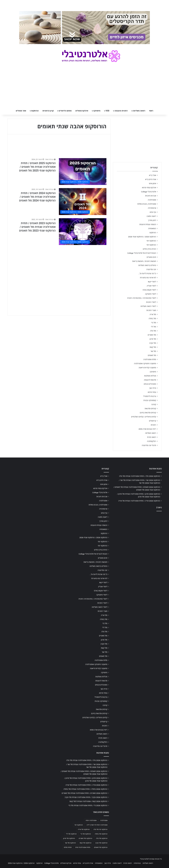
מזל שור (153, 351)
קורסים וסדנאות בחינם (148, 413)
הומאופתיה (152, 228)
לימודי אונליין (152, 286)
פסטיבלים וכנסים (150, 384)
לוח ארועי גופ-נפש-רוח (148, 278)
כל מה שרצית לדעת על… (147, 273)
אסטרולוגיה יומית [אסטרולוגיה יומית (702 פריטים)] (91, 820)
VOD (107, 111)
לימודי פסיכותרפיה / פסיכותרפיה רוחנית (142, 298)
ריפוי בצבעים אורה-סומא (147, 429)
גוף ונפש (153, 212)
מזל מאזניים (152, 335)
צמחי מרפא (152, 392)
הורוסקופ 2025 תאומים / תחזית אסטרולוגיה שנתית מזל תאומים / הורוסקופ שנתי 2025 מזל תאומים (37, 167)
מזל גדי (154, 323)
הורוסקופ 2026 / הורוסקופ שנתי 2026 (142, 237)
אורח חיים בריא (151, 179)
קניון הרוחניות (48, 111)
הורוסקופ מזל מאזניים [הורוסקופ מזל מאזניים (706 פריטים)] (85, 838)
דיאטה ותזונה (151, 216)
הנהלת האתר (49, 159)
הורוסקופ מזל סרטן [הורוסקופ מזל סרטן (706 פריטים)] (69, 838)
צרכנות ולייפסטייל (150, 396)
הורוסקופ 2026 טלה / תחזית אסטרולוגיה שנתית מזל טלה (140, 476)
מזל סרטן (153, 339)
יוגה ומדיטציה (151, 269)
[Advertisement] (59, 267)
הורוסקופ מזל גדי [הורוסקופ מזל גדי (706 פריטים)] (86, 834)
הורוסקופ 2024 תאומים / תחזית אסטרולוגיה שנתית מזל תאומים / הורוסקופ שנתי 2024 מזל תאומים (37, 197)
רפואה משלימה (139, 111)
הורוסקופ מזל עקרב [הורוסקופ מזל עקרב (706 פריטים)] (101, 843)
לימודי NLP (152, 282)
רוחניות (153, 425)
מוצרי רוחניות (151, 310)
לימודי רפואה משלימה (148, 306)
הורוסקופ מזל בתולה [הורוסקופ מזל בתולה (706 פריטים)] (101, 834)
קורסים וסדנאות (150, 409)
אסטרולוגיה (152, 200)
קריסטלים (153, 421)
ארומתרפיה (152, 208)
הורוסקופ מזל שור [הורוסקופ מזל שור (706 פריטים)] (70, 843)
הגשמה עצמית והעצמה (148, 224)
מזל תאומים (152, 355)
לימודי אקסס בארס (149, 290)
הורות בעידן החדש (149, 249)
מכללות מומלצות (150, 376)
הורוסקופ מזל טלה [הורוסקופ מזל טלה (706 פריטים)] (102, 838)
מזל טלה (153, 331)
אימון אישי (152, 183)
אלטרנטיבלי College (149, 192)
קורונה (154, 404)
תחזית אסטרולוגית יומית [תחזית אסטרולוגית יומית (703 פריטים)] (83, 847)
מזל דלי (153, 327)
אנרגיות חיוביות (151, 196)
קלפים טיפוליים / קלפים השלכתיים (144, 417)
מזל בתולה (152, 319)
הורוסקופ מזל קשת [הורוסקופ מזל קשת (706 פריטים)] (86, 843)
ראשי (151, 111)
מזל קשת (153, 347)
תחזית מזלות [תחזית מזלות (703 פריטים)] (68, 847)
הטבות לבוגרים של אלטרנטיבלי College (142, 253)
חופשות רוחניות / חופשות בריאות (144, 261)
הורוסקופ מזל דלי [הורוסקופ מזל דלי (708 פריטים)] (71, 834)
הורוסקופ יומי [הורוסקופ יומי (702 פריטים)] (79, 825)
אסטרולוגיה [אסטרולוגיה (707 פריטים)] (104, 820)
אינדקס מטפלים (82, 111)
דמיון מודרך (152, 220)
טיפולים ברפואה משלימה (147, 265)
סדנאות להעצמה (150, 380)
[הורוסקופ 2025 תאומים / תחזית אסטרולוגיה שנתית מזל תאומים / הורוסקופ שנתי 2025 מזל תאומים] (83, 172)
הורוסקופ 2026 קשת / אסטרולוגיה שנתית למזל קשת (88, 801)
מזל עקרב (153, 343)
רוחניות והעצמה (121, 111)
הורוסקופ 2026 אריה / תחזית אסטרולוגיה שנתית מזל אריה (139, 501)
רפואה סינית (152, 437)
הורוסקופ (35, 111)
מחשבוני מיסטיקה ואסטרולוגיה (145, 364)
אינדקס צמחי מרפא (149, 188)
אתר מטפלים (21, 111)
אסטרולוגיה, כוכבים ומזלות (147, 204)
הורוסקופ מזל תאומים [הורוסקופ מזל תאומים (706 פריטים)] (101, 847)
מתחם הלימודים (65, 111)
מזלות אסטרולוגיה (150, 359)
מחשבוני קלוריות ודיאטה (147, 368)
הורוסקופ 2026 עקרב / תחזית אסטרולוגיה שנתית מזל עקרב (86, 797)
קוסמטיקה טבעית (150, 400)
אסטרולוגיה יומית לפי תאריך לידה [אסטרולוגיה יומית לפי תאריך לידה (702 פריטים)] (97, 825)
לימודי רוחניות (151, 302)
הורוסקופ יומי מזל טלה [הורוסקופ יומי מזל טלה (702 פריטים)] (100, 829)
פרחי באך (153, 388)
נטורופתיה (137, 863)
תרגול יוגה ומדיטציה (149, 445)
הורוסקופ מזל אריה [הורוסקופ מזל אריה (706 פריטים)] (84, 829)
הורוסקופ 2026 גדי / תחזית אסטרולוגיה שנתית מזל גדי (88, 805)
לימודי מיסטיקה (151, 294)
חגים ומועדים (151, 257)
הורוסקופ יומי (151, 241)
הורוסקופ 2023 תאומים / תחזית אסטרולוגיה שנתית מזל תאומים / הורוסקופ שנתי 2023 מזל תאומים (37, 227)
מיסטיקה (97, 111)
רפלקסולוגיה (152, 441)
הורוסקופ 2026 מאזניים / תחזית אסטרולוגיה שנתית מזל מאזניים (84, 793)
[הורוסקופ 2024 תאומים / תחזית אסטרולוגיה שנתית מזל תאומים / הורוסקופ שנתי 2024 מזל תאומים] (83, 201)
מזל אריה (153, 314)
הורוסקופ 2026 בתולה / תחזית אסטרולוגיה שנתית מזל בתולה (85, 789)
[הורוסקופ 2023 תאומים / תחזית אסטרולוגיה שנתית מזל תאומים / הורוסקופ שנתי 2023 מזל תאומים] (83, 232)
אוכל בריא (153, 175)
